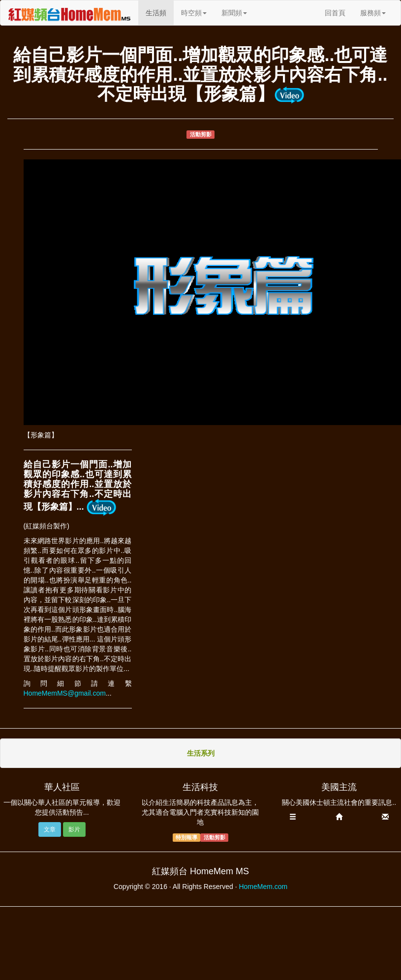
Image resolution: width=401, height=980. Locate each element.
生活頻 (160, 12)
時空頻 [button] (194, 13)
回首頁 (335, 13)
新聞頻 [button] (234, 13)
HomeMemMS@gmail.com (65, 693)
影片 (74, 829)
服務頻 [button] (373, 13)
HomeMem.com (263, 887)
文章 (50, 829)
